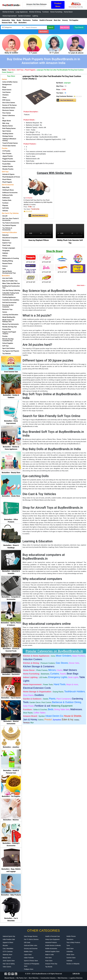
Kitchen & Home (8, 12)
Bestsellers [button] (43, 32)
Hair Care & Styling (9, 964)
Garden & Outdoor (24, 16)
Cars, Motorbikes (8, 949)
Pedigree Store (29, 969)
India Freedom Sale (9, 939)
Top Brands (49, 967)
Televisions (70, 939)
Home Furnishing (56, 12)
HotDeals (69, 961)
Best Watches (34, 978)
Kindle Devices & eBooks (53, 945)
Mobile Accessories (51, 949)
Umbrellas (70, 951)
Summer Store (71, 958)
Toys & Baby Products (73, 942)
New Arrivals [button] (65, 27)
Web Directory (63, 978)
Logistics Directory (76, 978)
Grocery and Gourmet (31, 949)
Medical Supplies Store (52, 951)
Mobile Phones (71, 936)
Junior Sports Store (9, 961)
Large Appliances (22, 12)
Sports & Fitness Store (31, 961)
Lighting (35, 16)
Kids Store (48, 958)
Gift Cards (27, 942)
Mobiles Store (28, 951)
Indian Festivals (29, 958)
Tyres (68, 945)
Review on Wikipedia (73, 964)
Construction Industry (48, 978)
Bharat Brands (10, 978)
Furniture (45, 12)
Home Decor (68, 12)
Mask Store (70, 949)
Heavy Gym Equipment (52, 939)
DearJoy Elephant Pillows (39, 240)
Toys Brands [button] (79, 27)
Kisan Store (49, 961)
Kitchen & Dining (35, 12)
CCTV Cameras (8, 951)
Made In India (49, 955)
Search (51, 27)
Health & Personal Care (53, 936)
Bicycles (5, 945)
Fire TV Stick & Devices (31, 939)
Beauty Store (7, 958)
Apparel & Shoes (8, 942)
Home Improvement (10, 16)
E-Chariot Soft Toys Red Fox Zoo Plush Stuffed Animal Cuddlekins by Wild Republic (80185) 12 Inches (38, 202)
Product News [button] (58, 5)
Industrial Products (51, 942)
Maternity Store (7, 955)
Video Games (7, 967)
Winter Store (70, 955)
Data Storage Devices (31, 936)
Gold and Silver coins (31, 945)
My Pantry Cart (22, 978)
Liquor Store (28, 955)
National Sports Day (9, 936)
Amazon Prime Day (51, 964)
